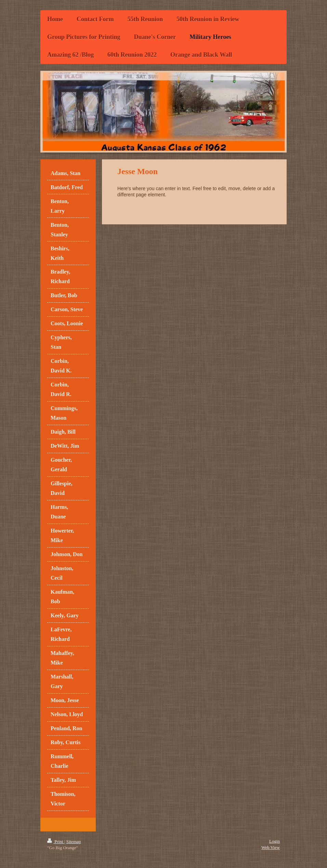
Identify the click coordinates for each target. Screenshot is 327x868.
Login (274, 841)
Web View (271, 847)
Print (56, 841)
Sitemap (74, 841)
